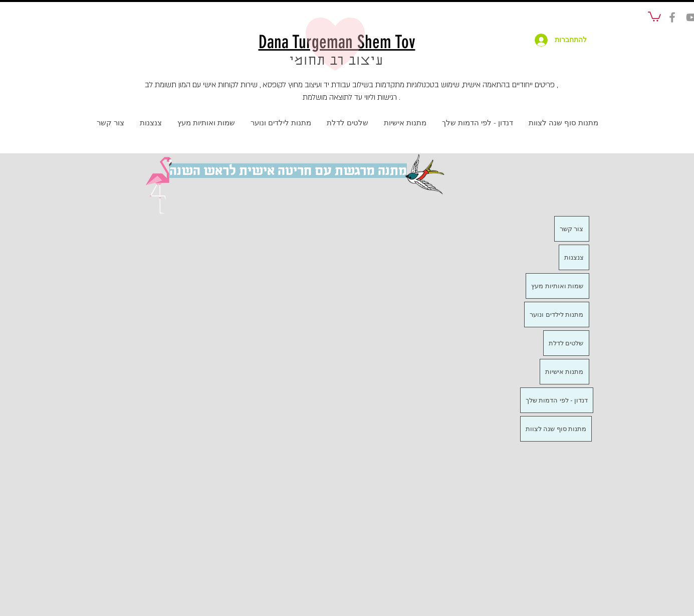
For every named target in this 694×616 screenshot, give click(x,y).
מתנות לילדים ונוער (556, 315)
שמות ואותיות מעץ (557, 286)
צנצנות (574, 257)
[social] (672, 17)
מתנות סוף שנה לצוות (556, 429)
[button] (654, 16)
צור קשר (572, 229)
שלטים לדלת (566, 343)
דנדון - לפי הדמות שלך (557, 400)
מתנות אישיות (564, 372)
